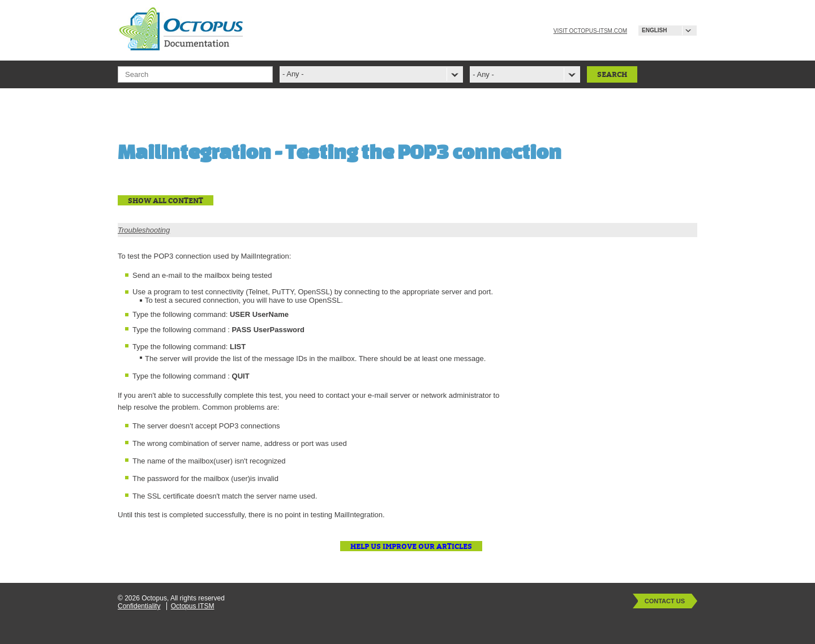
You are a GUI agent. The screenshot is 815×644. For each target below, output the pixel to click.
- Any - (483, 74)
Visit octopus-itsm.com (590, 31)
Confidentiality (139, 606)
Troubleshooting (144, 230)
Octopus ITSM (193, 606)
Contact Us (665, 601)
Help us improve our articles (411, 546)
